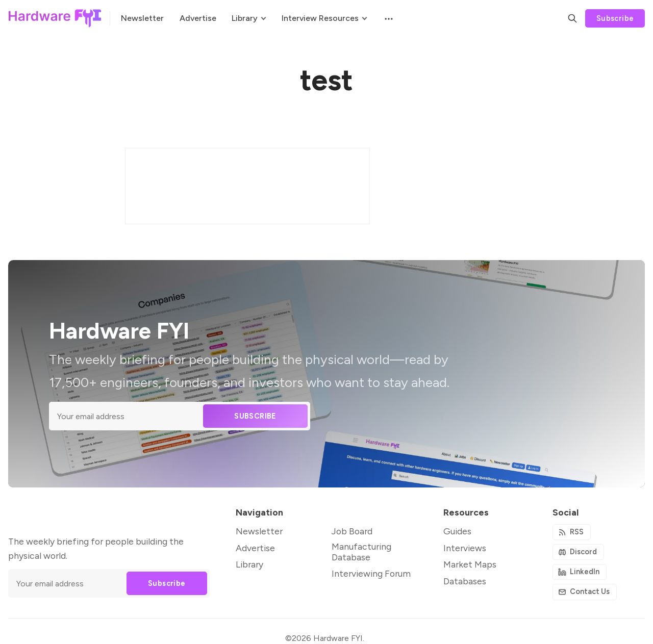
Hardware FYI (338, 638)
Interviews (465, 548)
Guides (457, 531)
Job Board (352, 531)
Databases (465, 581)
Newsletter (259, 531)
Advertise (255, 548)
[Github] (580, 572)
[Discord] (579, 552)
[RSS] (572, 532)
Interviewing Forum (371, 573)
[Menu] (388, 18)
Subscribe (615, 18)
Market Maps (470, 564)
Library (249, 564)
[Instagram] (585, 592)
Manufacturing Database (361, 552)
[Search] (572, 18)
